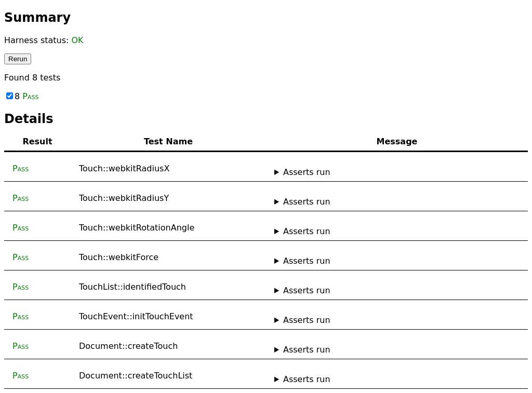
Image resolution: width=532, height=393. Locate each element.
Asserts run (307, 172)
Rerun (18, 59)
